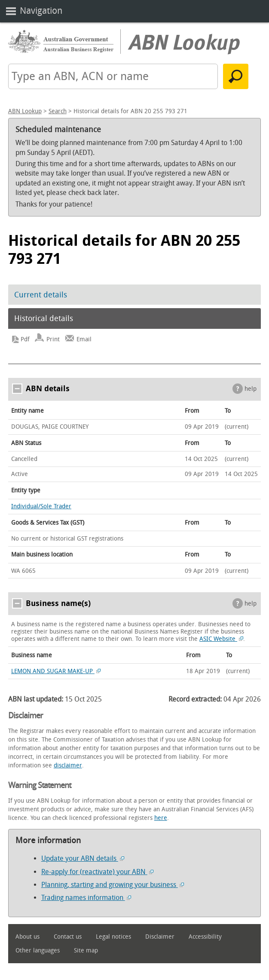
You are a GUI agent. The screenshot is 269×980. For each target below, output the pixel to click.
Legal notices (113, 937)
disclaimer (68, 765)
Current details (41, 295)
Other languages (38, 951)
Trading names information (86, 898)
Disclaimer (160, 937)
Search (58, 111)
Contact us (68, 937)
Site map (86, 951)
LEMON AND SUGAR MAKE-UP (56, 671)
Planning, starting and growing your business (113, 885)
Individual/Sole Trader (41, 506)
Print (53, 339)
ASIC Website (221, 639)
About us (28, 937)
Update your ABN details (83, 858)
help (251, 389)
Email (84, 339)
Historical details (44, 318)
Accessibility (205, 937)
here (161, 818)
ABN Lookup (25, 111)
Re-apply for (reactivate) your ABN (97, 872)
